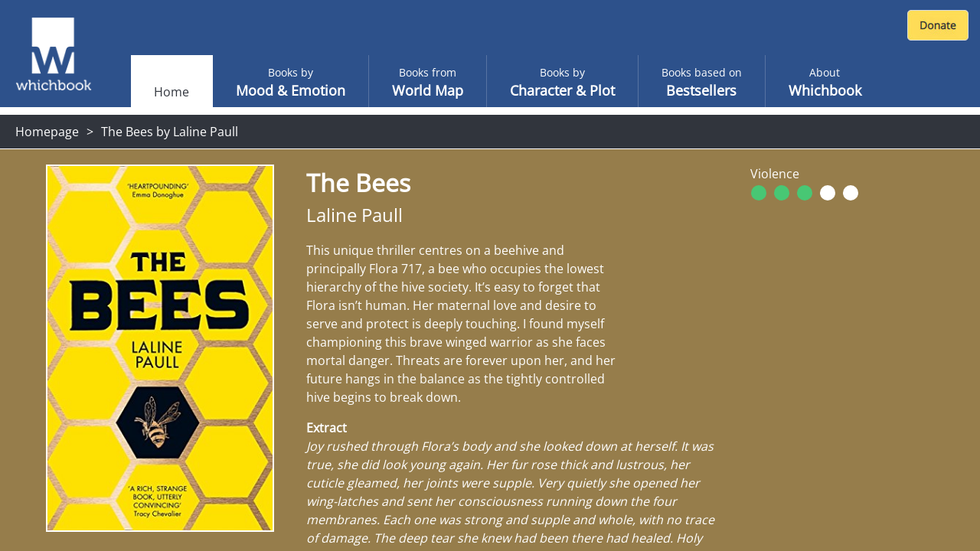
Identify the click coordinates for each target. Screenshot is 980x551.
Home (171, 92)
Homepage (47, 132)
